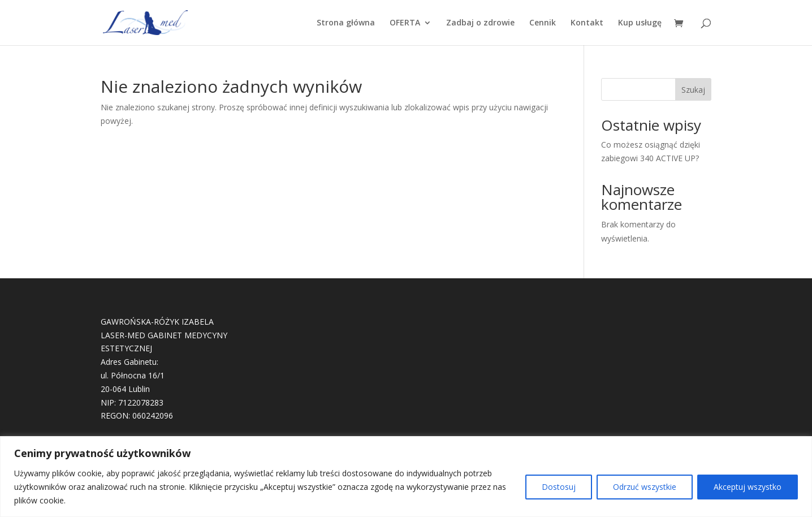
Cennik (543, 23)
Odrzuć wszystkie (645, 487)
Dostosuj (559, 487)
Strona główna (346, 23)
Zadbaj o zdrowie (480, 23)
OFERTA (405, 23)
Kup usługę (640, 23)
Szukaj (693, 90)
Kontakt (587, 23)
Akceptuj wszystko (748, 487)
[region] (406, 477)
